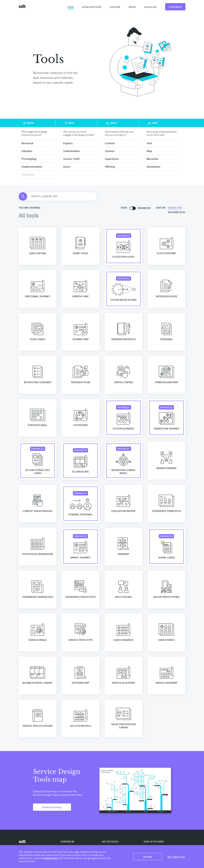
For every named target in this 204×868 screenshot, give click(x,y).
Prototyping (29, 159)
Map (149, 151)
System (110, 151)
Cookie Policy (50, 858)
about (132, 7)
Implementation (32, 167)
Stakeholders (72, 151)
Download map (52, 807)
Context (110, 143)
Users (67, 167)
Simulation (153, 167)
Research (27, 143)
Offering (110, 167)
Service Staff (71, 159)
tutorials (115, 7)
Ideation (27, 151)
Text (149, 143)
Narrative (152, 159)
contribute (175, 7)
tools (71, 7)
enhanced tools (92, 7)
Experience (112, 159)
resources (151, 7)
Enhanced (144, 208)
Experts (68, 143)
